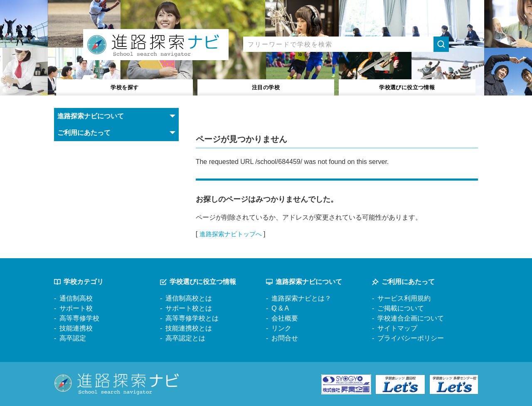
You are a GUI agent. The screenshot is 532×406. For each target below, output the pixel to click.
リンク (281, 328)
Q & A (280, 308)
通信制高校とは (189, 298)
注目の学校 (266, 87)
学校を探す (125, 87)
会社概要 (285, 318)
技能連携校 (76, 328)
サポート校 (76, 308)
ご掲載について (401, 308)
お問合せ (285, 338)
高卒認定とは (185, 338)
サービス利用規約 (404, 298)
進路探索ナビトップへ (233, 234)
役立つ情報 (407, 87)
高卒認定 (73, 338)
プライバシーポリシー (411, 338)
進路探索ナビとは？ (301, 298)
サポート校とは (189, 308)
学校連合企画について (411, 318)
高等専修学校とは (192, 318)
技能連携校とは (189, 328)
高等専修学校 (79, 318)
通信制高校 (76, 298)
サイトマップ (397, 328)
